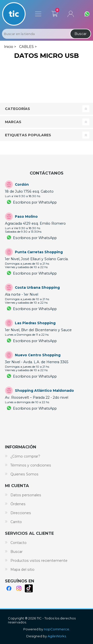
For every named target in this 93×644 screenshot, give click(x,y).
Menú (38, 14)
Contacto (18, 543)
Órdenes (18, 504)
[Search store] (35, 34)
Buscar (80, 34)
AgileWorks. (57, 636)
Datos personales (26, 495)
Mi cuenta (71, 14)
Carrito (55, 13)
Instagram (19, 588)
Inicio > (10, 47)
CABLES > (28, 47)
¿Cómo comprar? (25, 456)
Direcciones (21, 513)
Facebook (9, 588)
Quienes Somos (24, 474)
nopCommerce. (57, 629)
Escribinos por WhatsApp (35, 202)
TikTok (29, 588)
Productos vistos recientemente (39, 561)
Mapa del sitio (22, 570)
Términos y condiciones (31, 465)
